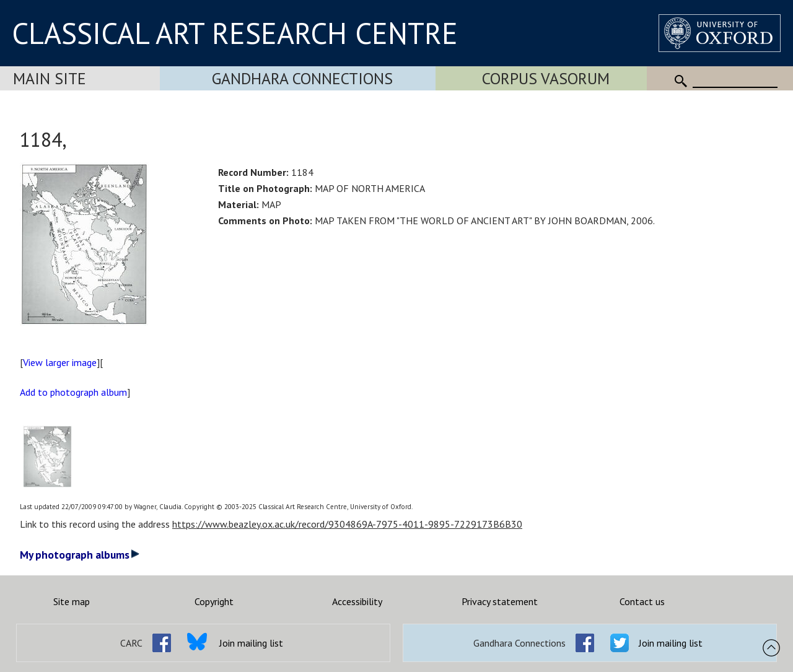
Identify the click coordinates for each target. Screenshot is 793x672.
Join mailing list (251, 643)
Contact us (642, 601)
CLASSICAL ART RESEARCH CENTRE (235, 33)
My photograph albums (80, 555)
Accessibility (357, 601)
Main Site (50, 78)
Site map (72, 601)
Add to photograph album (73, 392)
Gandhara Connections (302, 78)
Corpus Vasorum (546, 78)
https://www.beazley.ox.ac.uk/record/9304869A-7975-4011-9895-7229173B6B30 (347, 524)
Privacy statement (500, 601)
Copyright (214, 601)
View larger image (60, 362)
